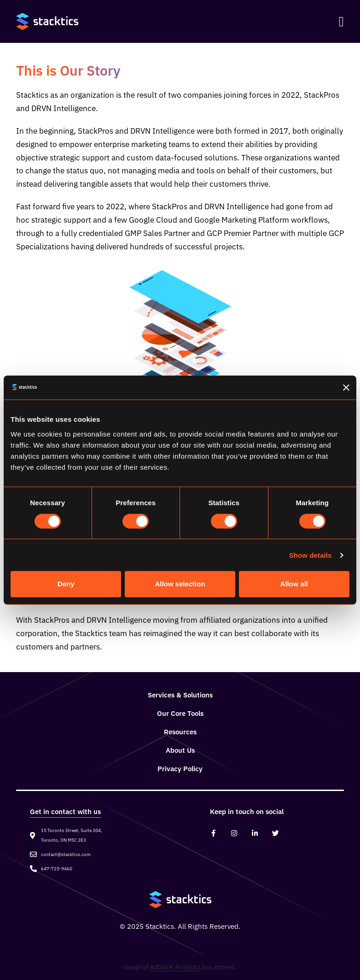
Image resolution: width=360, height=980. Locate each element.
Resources (180, 732)
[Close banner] (346, 388)
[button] (341, 22)
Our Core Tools (180, 713)
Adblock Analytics (175, 967)
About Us (180, 750)
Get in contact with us (65, 812)
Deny (66, 584)
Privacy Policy (180, 769)
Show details (311, 555)
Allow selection (180, 584)
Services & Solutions (180, 695)
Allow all (294, 584)
